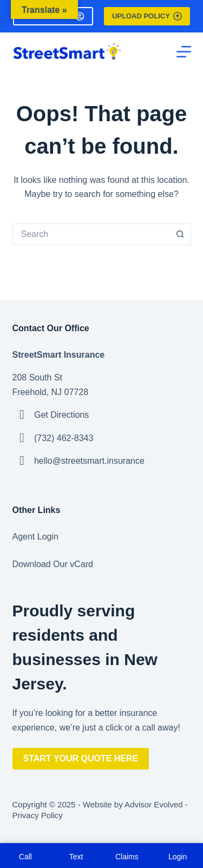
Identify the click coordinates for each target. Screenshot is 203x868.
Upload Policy (147, 16)
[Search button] (180, 234)
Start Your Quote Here (81, 758)
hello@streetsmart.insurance (89, 461)
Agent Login (35, 537)
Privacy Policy (38, 815)
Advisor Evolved (154, 804)
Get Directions (61, 415)
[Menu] (184, 52)
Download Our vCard (53, 564)
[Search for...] (91, 234)
